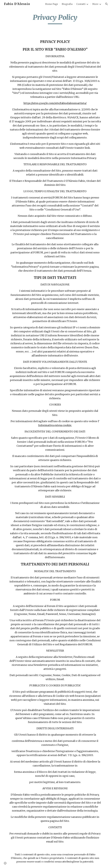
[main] (55, 19)
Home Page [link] (52, 4)
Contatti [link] (81, 4)
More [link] (95, 4)
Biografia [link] (67, 4)
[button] (107, 4)
